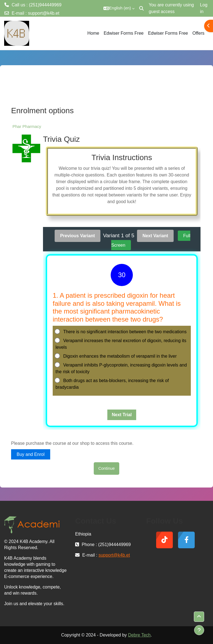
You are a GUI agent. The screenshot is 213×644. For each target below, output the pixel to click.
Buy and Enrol (31, 454)
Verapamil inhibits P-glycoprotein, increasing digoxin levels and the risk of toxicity (121, 368)
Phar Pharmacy (27, 126)
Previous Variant (78, 236)
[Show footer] (199, 630)
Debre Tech (140, 635)
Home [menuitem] (93, 33)
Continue (106, 468)
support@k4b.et (44, 13)
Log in (204, 8)
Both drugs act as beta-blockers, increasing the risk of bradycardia (112, 384)
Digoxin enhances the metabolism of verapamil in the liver (116, 356)
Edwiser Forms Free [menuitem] (124, 33)
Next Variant (155, 236)
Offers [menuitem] (198, 33)
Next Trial (122, 415)
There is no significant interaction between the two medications (121, 332)
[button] (119, 8)
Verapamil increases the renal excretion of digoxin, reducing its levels (121, 344)
